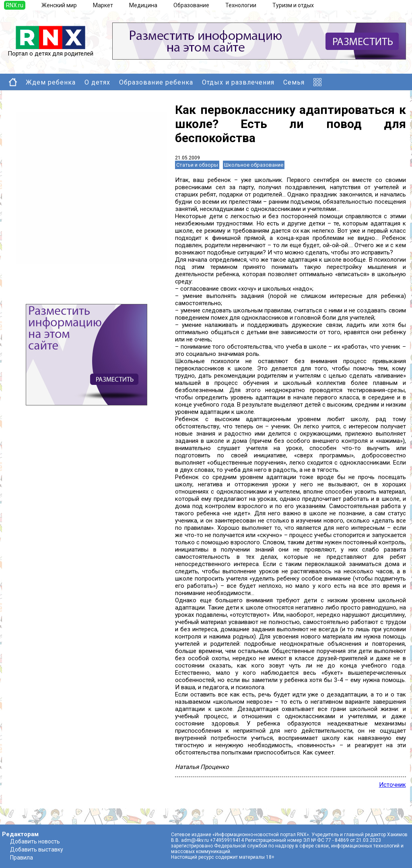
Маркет (103, 5)
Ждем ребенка (51, 82)
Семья (294, 82)
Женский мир (59, 5)
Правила (22, 858)
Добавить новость (35, 841)
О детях (97, 82)
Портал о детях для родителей (50, 51)
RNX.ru (15, 5)
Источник (392, 785)
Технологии (241, 5)
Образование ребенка (156, 82)
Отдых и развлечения (238, 82)
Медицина (143, 5)
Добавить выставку (37, 849)
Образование (191, 5)
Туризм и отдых (293, 5)
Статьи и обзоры (197, 165)
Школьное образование (254, 165)
